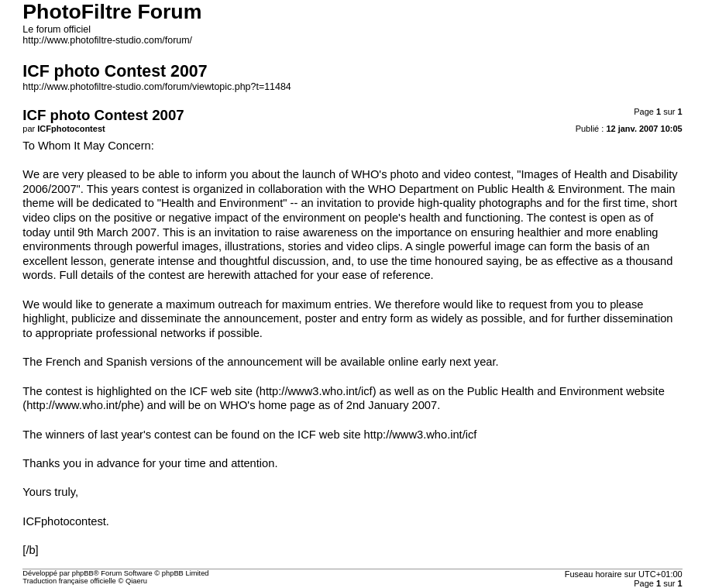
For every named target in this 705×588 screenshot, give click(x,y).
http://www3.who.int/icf (316, 391)
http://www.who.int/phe (83, 405)
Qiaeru (136, 581)
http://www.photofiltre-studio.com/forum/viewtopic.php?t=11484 (156, 87)
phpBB (83, 573)
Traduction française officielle (69, 581)
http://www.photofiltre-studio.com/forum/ (107, 40)
